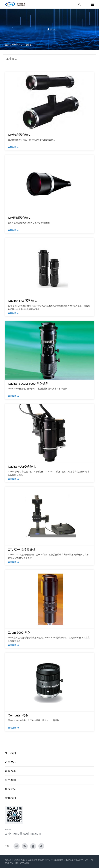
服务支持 (10, 789)
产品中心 (16, 45)
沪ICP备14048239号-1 (75, 860)
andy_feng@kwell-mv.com (23, 834)
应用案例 (10, 780)
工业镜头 (27, 45)
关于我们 (10, 753)
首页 (7, 45)
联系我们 (10, 798)
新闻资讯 (10, 771)
